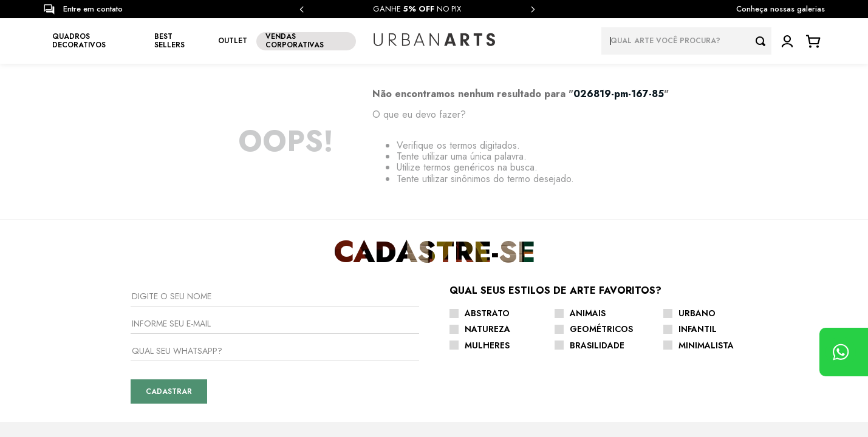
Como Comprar (449, 340)
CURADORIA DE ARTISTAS (279, 322)
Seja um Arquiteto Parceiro (289, 359)
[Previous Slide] (302, 9)
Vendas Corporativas (278, 376)
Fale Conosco (448, 359)
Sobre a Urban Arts (275, 286)
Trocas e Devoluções (461, 304)
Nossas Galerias (269, 304)
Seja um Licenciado (275, 340)
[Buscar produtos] (764, 41)
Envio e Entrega (452, 322)
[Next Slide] (533, 9)
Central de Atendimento (466, 286)
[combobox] (686, 41)
